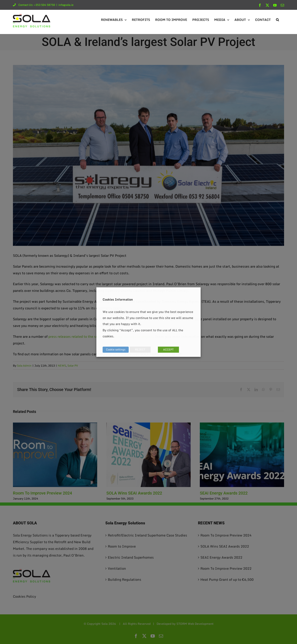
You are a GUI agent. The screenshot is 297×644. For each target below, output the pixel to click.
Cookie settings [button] (116, 349)
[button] (277, 20)
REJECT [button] (140, 349)
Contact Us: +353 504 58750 (34, 5)
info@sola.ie (66, 5)
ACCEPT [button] (168, 349)
